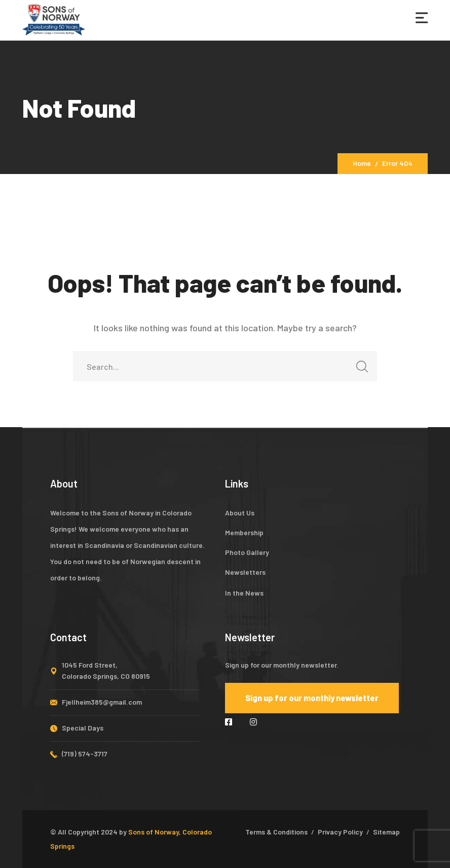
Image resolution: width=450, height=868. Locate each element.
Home (362, 163)
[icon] (230, 722)
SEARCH (359, 370)
